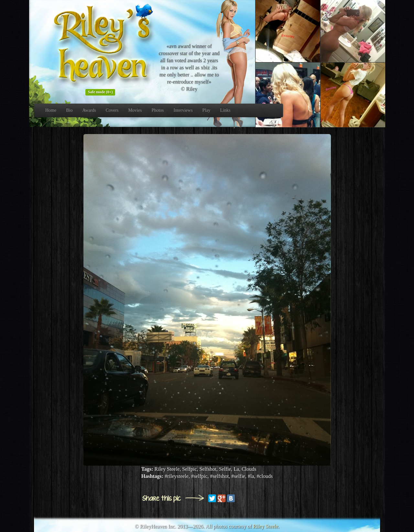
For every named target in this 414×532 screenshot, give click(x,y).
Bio (69, 110)
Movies (135, 110)
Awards (89, 110)
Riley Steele (266, 526)
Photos (158, 110)
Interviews (183, 110)
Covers (112, 110)
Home (51, 110)
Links (225, 110)
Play (207, 110)
